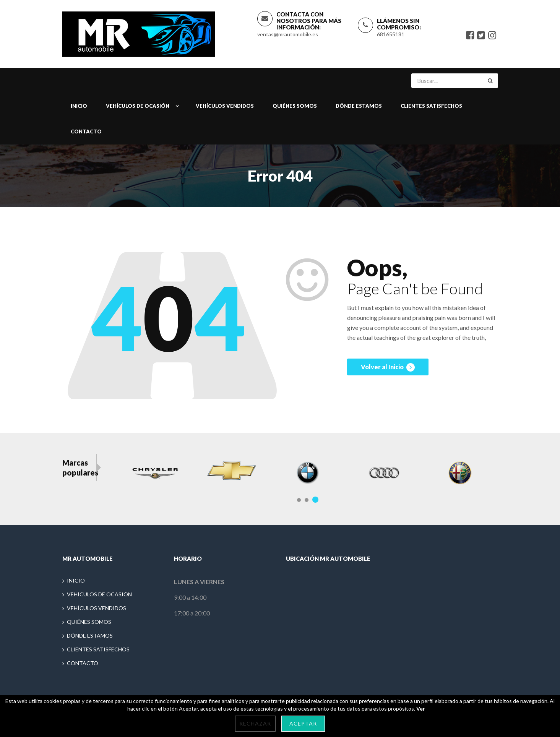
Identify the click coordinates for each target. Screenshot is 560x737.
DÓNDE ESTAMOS (359, 107)
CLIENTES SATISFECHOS (431, 107)
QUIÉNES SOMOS (295, 107)
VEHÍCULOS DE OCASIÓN (138, 107)
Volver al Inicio (388, 369)
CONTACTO (86, 132)
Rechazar (255, 723)
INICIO (79, 107)
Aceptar (303, 723)
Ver (421, 709)
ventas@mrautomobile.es (288, 35)
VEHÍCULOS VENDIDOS (225, 107)
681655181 (391, 35)
